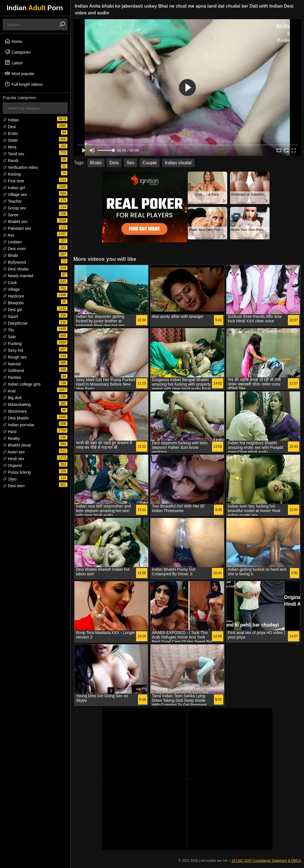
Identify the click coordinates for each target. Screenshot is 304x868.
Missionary (15, 411)
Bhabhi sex (15, 222)
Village (11, 289)
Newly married (18, 276)
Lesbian (12, 242)
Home (13, 41)
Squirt (10, 316)
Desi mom (14, 249)
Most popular (19, 73)
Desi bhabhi (16, 418)
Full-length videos (23, 84)
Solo (9, 337)
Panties (12, 377)
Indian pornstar (18, 425)
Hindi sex (13, 459)
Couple (150, 163)
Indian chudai (178, 163)
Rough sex (15, 357)
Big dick (12, 398)
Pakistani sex (17, 228)
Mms (10, 147)
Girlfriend (13, 371)
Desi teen (14, 486)
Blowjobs (13, 303)
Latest (13, 63)
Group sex (14, 208)
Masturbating (17, 405)
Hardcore (13, 296)
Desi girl (12, 310)
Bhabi (10, 255)
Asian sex (14, 452)
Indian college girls (22, 384)
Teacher (12, 201)
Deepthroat (15, 323)
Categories (18, 52)
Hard (10, 432)
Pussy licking (17, 472)
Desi (9, 127)
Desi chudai (16, 269)
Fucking (12, 344)
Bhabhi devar (17, 445)
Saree (11, 215)
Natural (12, 364)
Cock (10, 283)
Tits (8, 330)
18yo (10, 479)
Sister (10, 140)
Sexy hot (13, 350)
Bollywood (14, 262)
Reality (11, 438)
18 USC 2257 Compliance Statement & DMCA (266, 861)
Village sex (15, 194)
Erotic (10, 134)
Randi (10, 161)
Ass (8, 235)
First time (13, 181)
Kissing (12, 174)
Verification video (20, 167)
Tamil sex (14, 154)
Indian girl (14, 188)
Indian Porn (35, 8)
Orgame (12, 465)
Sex (131, 163)
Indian (11, 120)
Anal (9, 391)
